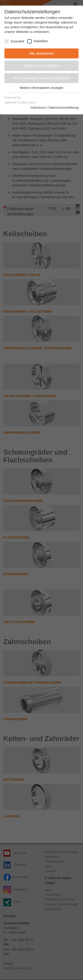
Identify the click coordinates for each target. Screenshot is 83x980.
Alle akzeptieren (42, 53)
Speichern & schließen (41, 66)
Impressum (38, 108)
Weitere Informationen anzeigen (41, 88)
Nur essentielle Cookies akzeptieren (41, 78)
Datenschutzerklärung (64, 108)
